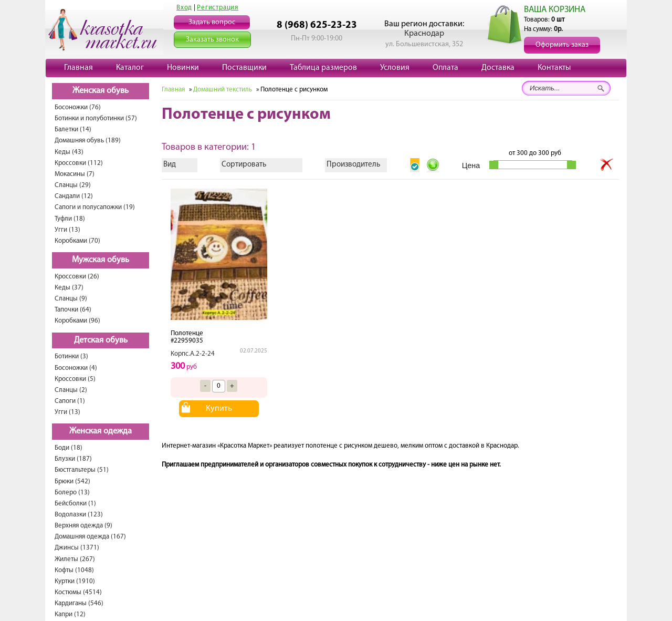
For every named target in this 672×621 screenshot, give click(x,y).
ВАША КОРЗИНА (555, 10)
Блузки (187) (73, 459)
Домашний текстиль (223, 90)
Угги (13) (67, 230)
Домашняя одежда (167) (90, 537)
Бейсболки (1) (75, 504)
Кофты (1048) (74, 570)
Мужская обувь (101, 260)
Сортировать (244, 165)
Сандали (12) (74, 196)
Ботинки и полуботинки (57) (96, 118)
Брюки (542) (72, 482)
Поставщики (244, 68)
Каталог (130, 68)
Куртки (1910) (75, 581)
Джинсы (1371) (77, 548)
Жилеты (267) (75, 559)
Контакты (554, 68)
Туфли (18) (70, 219)
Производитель (353, 165)
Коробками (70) (77, 241)
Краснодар (424, 34)
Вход (184, 8)
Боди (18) (69, 448)
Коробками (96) (77, 321)
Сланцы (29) (73, 185)
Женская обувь (101, 91)
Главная (78, 68)
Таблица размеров (323, 68)
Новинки (183, 68)
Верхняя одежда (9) (83, 526)
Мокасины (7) (75, 174)
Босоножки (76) (78, 107)
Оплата (445, 68)
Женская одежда (101, 431)
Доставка (498, 68)
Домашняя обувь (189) (88, 141)
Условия (395, 68)
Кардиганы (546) (79, 603)
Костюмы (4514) (78, 592)
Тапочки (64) (73, 310)
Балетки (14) (73, 130)
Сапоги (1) (70, 401)
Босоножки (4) (76, 368)
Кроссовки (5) (75, 379)
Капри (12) (70, 614)
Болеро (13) (72, 493)
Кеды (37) (69, 288)
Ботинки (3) (71, 356)
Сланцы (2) (71, 390)
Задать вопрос (212, 22)
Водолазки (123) (79, 515)
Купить (219, 409)
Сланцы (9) (71, 299)
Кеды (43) (69, 152)
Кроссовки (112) (79, 163)
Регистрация (218, 8)
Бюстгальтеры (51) (82, 470)
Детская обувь (101, 340)
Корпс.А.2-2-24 (193, 354)
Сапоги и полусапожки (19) (95, 207)
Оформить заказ (562, 45)
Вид (170, 165)
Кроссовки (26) (77, 277)
